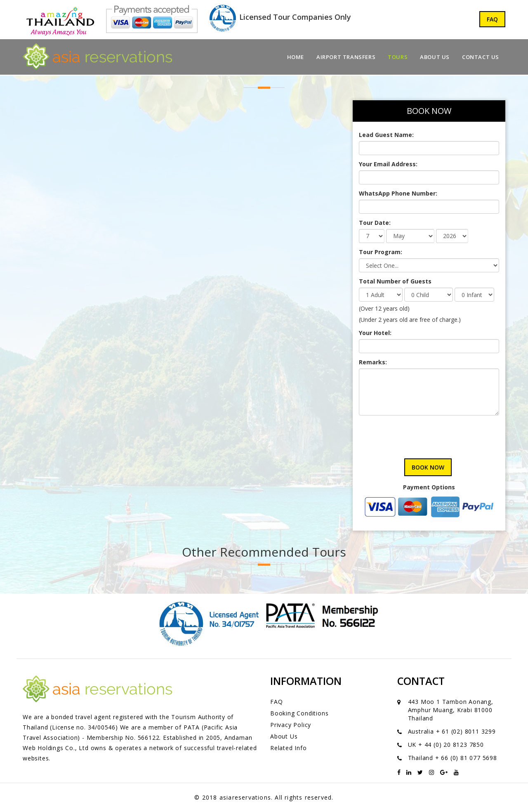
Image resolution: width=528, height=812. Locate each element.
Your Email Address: (388, 164)
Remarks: (373, 362)
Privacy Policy (291, 725)
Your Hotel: (375, 333)
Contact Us (481, 57)
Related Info (289, 748)
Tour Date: (375, 223)
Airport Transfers (346, 57)
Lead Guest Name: (386, 135)
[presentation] (422, 434)
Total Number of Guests (395, 281)
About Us (435, 57)
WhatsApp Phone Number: (398, 193)
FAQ (492, 19)
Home (296, 57)
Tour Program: (381, 252)
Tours (398, 57)
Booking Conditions (299, 713)
